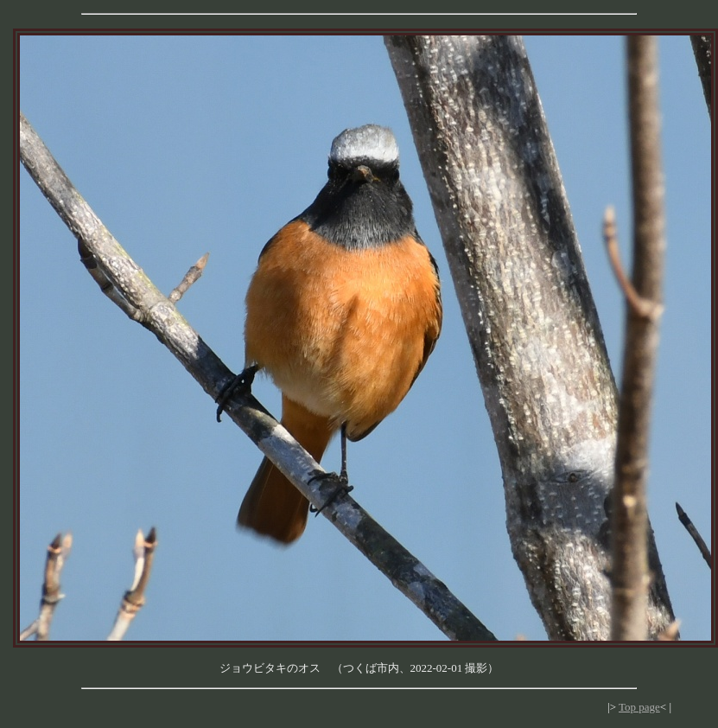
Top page (639, 707)
